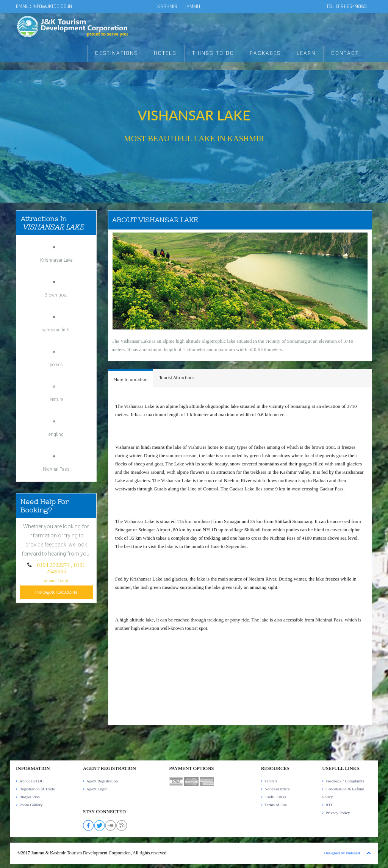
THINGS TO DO (213, 54)
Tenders (271, 781)
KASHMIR (167, 7)
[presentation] (131, 379)
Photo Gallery (31, 805)
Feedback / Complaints (345, 781)
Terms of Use (276, 805)
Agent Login (97, 789)
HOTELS (165, 54)
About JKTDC (31, 781)
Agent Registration (102, 781)
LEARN (306, 54)
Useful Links (275, 797)
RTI (329, 805)
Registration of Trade (37, 789)
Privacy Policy (338, 813)
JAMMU (192, 7)
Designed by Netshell (342, 853)
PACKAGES (265, 54)
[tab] (131, 379)
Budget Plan (30, 797)
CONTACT (345, 54)
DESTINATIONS (117, 54)
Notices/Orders (277, 789)
